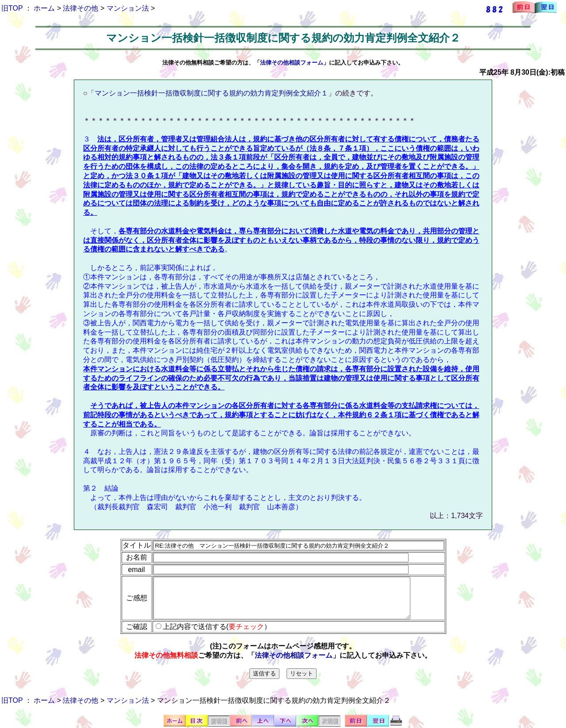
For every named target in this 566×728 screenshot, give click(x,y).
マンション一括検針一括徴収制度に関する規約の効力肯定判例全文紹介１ (211, 93)
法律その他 (80, 8)
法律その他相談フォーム (292, 63)
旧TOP (12, 8)
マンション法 (128, 8)
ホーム (44, 8)
